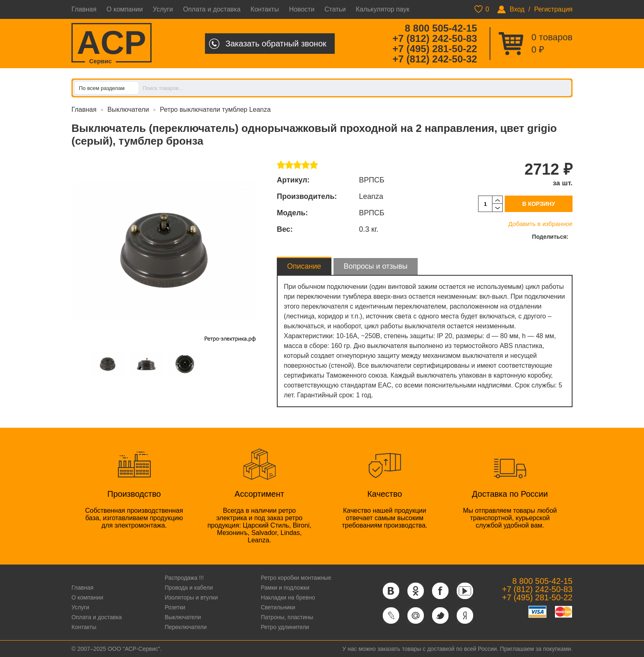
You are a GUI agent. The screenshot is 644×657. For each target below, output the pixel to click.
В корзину (538, 204)
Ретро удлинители (285, 627)
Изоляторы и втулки (191, 597)
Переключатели (186, 627)
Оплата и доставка (212, 9)
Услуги (163, 9)
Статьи (335, 9)
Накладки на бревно (288, 597)
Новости (302, 9)
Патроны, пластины (287, 617)
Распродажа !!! (184, 578)
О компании (124, 9)
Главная (84, 9)
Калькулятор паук (383, 9)
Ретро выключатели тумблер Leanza (215, 109)
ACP (112, 43)
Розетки (175, 607)
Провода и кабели (189, 588)
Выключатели (128, 109)
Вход (517, 9)
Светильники (278, 607)
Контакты (265, 9)
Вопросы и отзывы (376, 266)
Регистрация (553, 9)
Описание (304, 266)
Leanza (371, 196)
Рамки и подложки (285, 588)
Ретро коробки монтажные (296, 578)
